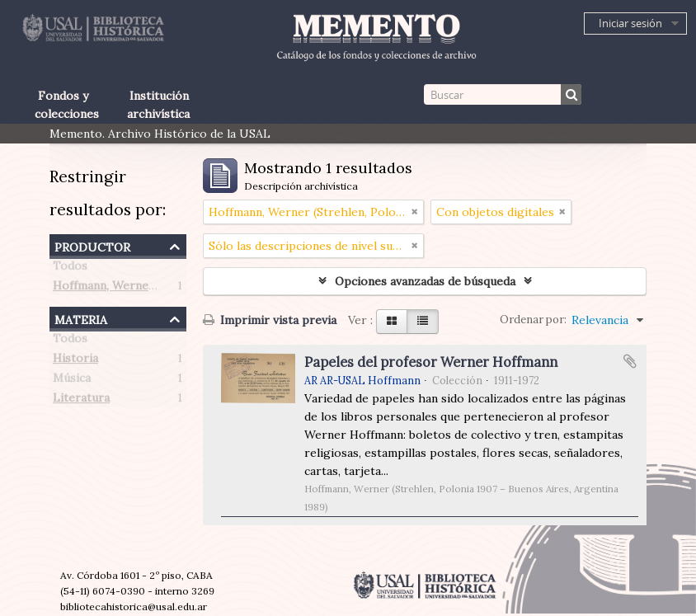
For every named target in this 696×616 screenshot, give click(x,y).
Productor (92, 245)
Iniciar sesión (630, 23)
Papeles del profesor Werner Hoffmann (431, 362)
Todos (70, 269)
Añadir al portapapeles (630, 361)
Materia (81, 318)
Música (72, 381)
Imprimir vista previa (270, 320)
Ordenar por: (533, 320)
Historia (75, 361)
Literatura (81, 401)
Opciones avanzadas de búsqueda (425, 281)
